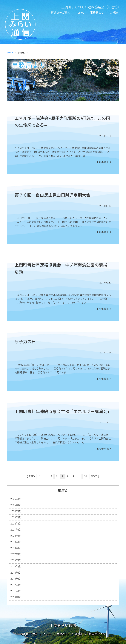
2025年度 (15, 505)
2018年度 (15, 548)
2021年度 (15, 530)
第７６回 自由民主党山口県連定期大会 (52, 195)
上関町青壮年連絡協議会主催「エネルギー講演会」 (63, 412)
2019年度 (15, 542)
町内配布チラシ (97, 634)
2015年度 (15, 567)
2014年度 (15, 573)
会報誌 (114, 13)
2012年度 (15, 585)
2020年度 (15, 536)
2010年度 (15, 597)
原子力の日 (25, 342)
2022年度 (15, 524)
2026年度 (15, 499)
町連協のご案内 (61, 13)
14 (85, 476)
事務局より (97, 13)
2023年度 (15, 517)
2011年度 (15, 591)
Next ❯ (95, 476)
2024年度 (15, 511)
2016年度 (15, 560)
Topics (80, 13)
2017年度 (15, 554)
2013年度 (15, 579)
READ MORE (102, 162)
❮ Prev (31, 476)
